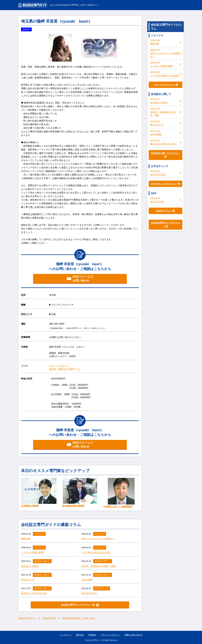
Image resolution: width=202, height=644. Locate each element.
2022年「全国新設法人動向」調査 (98, 566)
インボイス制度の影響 (32, 552)
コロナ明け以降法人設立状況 (96, 552)
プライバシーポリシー (110, 635)
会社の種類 (87, 580)
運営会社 (80, 635)
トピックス (39, 534)
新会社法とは (28, 580)
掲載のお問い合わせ (134, 635)
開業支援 (26, 539)
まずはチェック (102, 588)
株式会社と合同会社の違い (35, 593)
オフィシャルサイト (59, 366)
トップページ (66, 635)
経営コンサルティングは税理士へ (98, 539)
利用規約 (92, 635)
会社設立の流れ (89, 593)
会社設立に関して (42, 561)
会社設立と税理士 (30, 566)
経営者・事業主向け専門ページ (65, 369)
